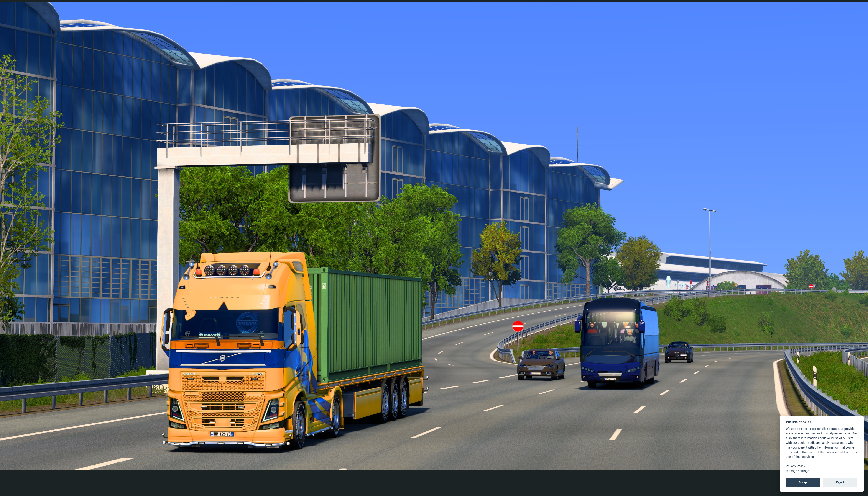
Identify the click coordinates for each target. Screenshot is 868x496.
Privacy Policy (796, 466)
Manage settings (798, 471)
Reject (840, 482)
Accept (803, 482)
